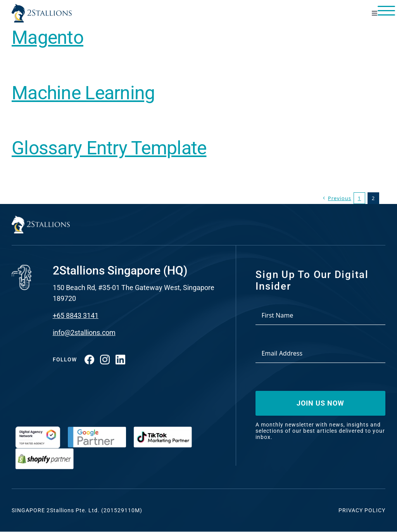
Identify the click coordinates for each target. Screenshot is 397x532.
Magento (47, 37)
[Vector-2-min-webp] (42, 7)
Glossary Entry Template (109, 148)
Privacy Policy (362, 510)
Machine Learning (83, 93)
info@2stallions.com (84, 332)
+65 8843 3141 (76, 315)
